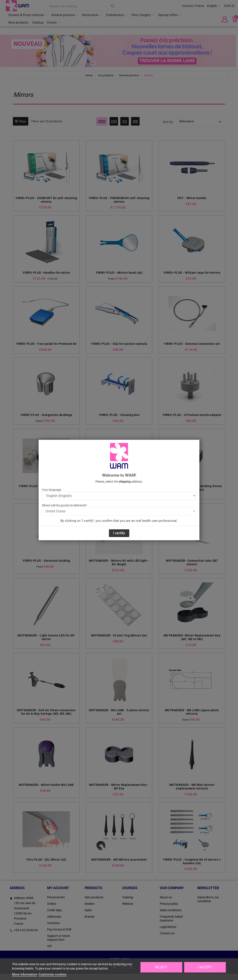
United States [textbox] (56, 511)
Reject (161, 967)
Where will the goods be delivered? (64, 505)
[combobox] (119, 511)
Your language (51, 490)
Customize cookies (53, 974)
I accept (205, 967)
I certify (119, 533)
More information (25, 974)
